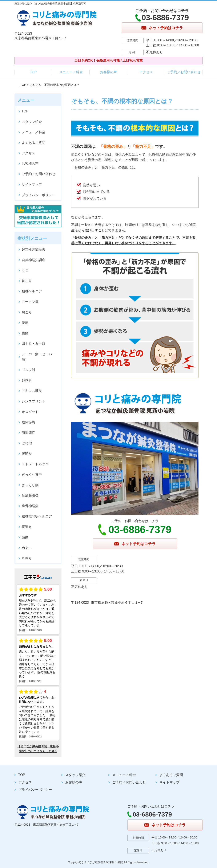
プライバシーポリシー (39, 195)
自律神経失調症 (33, 260)
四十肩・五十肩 (33, 344)
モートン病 (30, 302)
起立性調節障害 (33, 249)
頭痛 (25, 537)
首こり (27, 281)
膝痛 (25, 333)
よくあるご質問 (33, 143)
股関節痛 (28, 422)
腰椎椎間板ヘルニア (37, 516)
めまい (27, 548)
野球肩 (27, 380)
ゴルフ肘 (28, 370)
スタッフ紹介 (32, 122)
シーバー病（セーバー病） (39, 357)
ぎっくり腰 (30, 485)
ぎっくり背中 (32, 474)
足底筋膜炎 (30, 495)
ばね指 (27, 443)
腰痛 (25, 323)
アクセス (146, 72)
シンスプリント (33, 401)
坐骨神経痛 (30, 506)
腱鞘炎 (27, 454)
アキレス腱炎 (32, 391)
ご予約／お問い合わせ (184, 72)
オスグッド (30, 412)
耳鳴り (27, 558)
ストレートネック (35, 464)
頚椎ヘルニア (32, 291)
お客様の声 (108, 72)
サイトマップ (32, 184)
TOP (33, 72)
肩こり (27, 312)
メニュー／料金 (71, 72)
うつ (25, 270)
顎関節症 (28, 433)
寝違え (27, 527)
